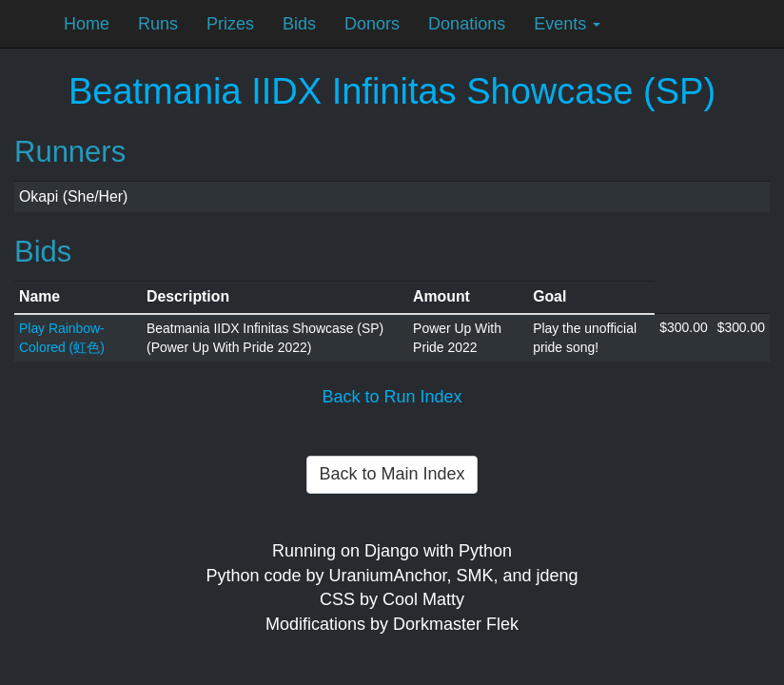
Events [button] (567, 24)
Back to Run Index (392, 397)
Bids (299, 24)
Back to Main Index (392, 474)
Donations (467, 24)
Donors (372, 24)
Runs (158, 24)
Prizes (230, 24)
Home (87, 24)
